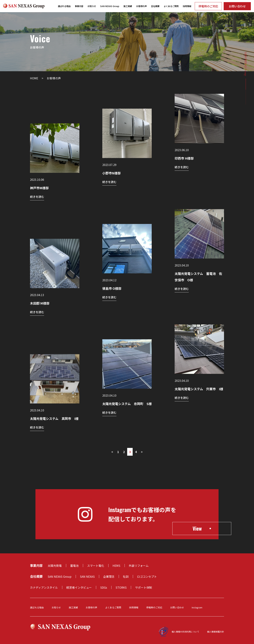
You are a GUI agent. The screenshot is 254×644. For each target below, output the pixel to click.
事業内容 (79, 6)
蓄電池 (74, 566)
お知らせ (92, 6)
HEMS (116, 566)
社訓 (126, 576)
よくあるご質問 (171, 6)
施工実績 (128, 6)
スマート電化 (96, 566)
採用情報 (187, 6)
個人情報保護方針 (216, 632)
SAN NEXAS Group (110, 6)
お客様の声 (141, 6)
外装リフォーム (139, 566)
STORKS (121, 587)
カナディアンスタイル (44, 587)
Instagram (197, 607)
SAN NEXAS (87, 576)
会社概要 (155, 6)
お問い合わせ (237, 6)
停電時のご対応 (208, 6)
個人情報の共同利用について (185, 632)
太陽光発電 (55, 566)
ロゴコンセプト (147, 576)
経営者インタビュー (79, 587)
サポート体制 (144, 587)
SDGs (104, 587)
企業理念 (109, 576)
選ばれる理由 (64, 6)
